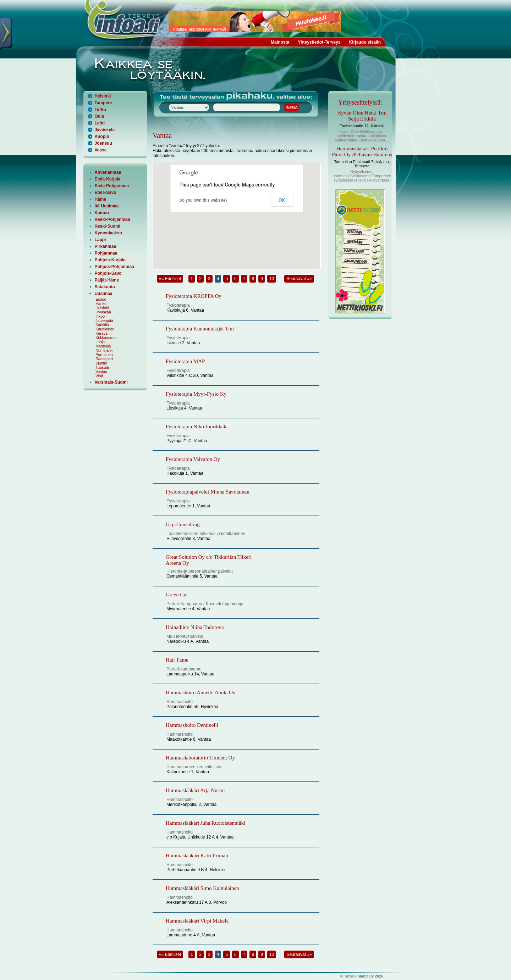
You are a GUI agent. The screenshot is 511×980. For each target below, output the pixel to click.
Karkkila (102, 325)
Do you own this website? (204, 200)
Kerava (101, 333)
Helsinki (103, 96)
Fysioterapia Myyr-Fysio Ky (196, 394)
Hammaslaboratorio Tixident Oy (200, 758)
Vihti (99, 376)
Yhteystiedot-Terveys (319, 42)
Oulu (99, 116)
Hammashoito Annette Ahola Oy (200, 692)
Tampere (103, 103)
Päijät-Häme (107, 280)
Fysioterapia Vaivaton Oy (193, 459)
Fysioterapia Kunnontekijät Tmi (200, 329)
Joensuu (103, 143)
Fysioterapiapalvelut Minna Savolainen (208, 492)
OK (282, 200)
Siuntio (101, 363)
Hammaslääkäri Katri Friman (197, 856)
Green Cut (177, 595)
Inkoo (100, 316)
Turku (100, 110)
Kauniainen (105, 329)
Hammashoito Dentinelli (192, 725)
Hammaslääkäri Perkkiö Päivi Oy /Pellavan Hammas (362, 152)
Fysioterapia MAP (185, 361)
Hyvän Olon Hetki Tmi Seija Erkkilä (362, 116)
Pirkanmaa (105, 246)
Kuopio (102, 137)
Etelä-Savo (105, 193)
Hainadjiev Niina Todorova (195, 627)
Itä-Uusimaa (106, 206)
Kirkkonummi (106, 338)
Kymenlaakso (108, 233)
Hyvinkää (103, 312)
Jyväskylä (105, 130)
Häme (100, 199)
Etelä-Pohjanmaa (112, 186)
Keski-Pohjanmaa (112, 219)
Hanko (101, 304)
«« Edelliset (170, 279)
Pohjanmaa (106, 253)
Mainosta (280, 42)
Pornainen (104, 355)
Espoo (101, 299)
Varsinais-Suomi (111, 382)
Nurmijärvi (104, 350)
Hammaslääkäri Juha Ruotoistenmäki (205, 823)
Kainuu (102, 213)
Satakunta (105, 287)
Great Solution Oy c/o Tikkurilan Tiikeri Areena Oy (209, 560)
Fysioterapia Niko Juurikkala (197, 427)
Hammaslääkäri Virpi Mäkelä (197, 921)
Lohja (100, 342)
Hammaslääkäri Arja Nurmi (195, 790)
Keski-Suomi (107, 226)
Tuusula (102, 367)
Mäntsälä (103, 346)
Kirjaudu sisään (365, 42)
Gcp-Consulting (183, 524)
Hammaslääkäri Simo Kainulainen (202, 888)
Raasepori (104, 359)
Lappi (100, 240)
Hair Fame (177, 660)
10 (272, 279)
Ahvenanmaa (108, 172)
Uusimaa (103, 294)
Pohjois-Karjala (110, 260)
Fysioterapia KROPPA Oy (194, 296)
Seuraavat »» (299, 279)
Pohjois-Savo (108, 273)
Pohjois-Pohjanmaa (114, 267)
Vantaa (101, 372)
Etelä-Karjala (107, 179)
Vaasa (100, 150)
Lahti (100, 123)
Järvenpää (104, 321)
